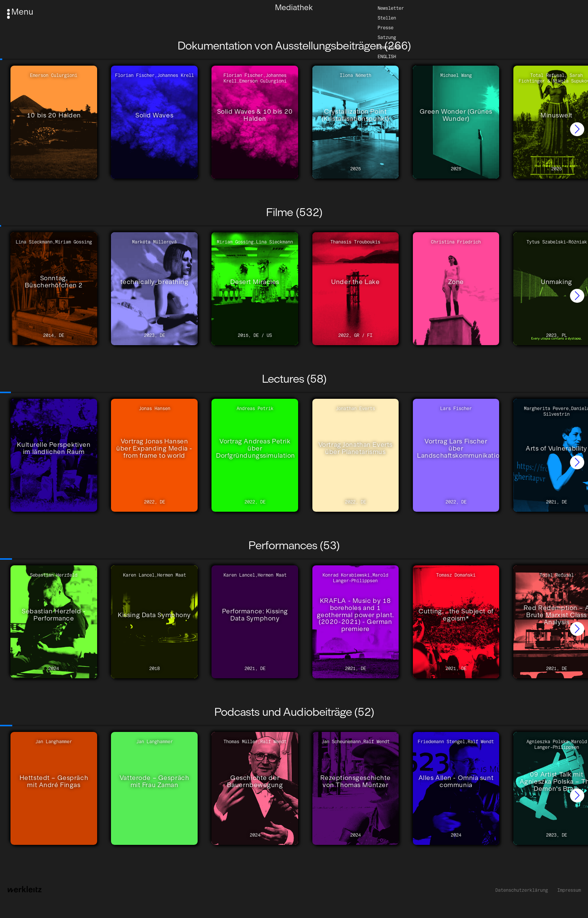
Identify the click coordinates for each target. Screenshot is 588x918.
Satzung (387, 37)
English (387, 56)
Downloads (389, 47)
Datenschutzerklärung (522, 890)
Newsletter (391, 8)
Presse (385, 27)
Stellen (387, 17)
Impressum (569, 890)
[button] (577, 129)
